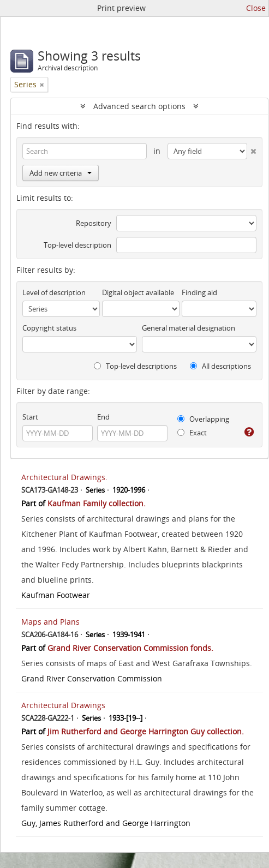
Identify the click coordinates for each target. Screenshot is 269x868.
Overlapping (203, 419)
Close (256, 8)
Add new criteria (61, 173)
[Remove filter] (42, 85)
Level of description (54, 292)
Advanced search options (139, 106)
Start (30, 417)
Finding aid (199, 292)
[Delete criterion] (252, 149)
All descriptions (220, 366)
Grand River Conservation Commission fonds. (130, 648)
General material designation (189, 328)
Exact (192, 433)
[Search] (85, 151)
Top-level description (77, 245)
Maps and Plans (50, 622)
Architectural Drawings (63, 705)
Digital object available (138, 292)
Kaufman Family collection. (97, 503)
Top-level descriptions (135, 366)
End (103, 417)
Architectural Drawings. (64, 477)
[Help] (249, 432)
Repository (94, 223)
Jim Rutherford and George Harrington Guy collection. (146, 731)
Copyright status (49, 328)
